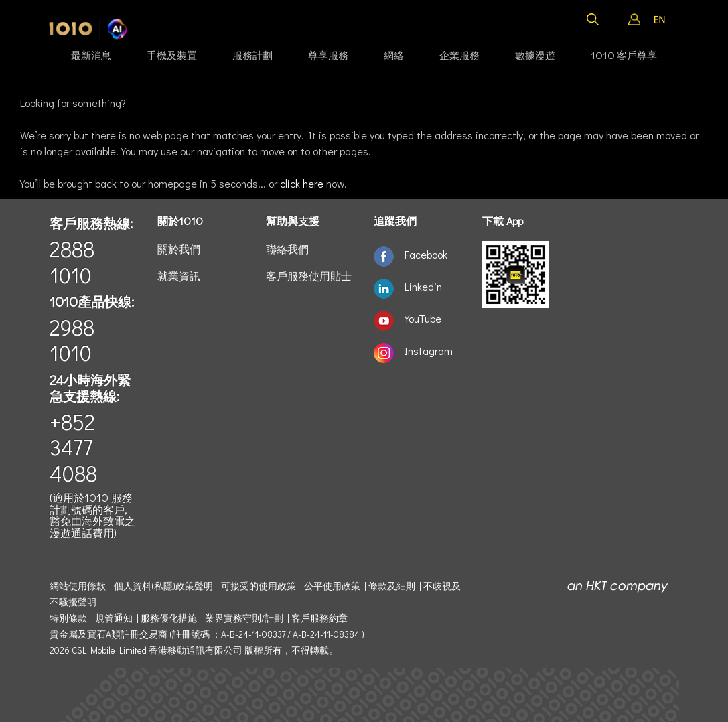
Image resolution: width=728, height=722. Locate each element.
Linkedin (423, 286)
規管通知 (114, 618)
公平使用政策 (332, 586)
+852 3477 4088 (73, 447)
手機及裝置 (172, 55)
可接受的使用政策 (259, 586)
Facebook (426, 254)
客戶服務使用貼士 (309, 276)
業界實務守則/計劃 (244, 618)
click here (302, 183)
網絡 (394, 55)
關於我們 (179, 249)
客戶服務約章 (319, 618)
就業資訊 (179, 276)
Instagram (429, 351)
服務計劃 (252, 55)
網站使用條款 (80, 586)
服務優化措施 (169, 618)
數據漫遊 (535, 55)
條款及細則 (392, 586)
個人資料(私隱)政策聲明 (163, 586)
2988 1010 (72, 340)
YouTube (423, 318)
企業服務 (459, 55)
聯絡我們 (287, 249)
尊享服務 (328, 55)
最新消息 (91, 55)
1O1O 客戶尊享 (624, 55)
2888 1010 (72, 262)
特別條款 (68, 618)
